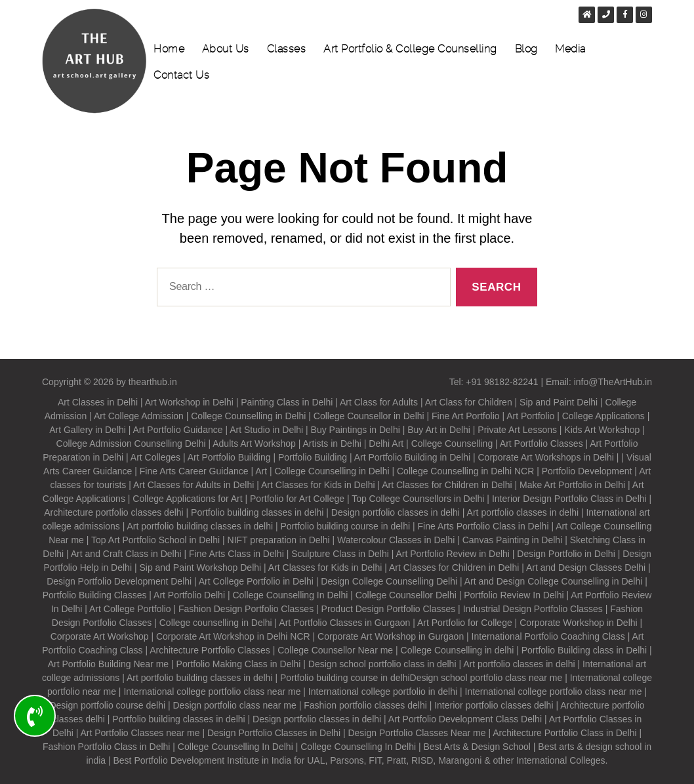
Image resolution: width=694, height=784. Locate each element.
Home (169, 49)
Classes (287, 49)
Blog (526, 49)
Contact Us (181, 75)
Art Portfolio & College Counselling (410, 49)
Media (570, 49)
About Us (226, 49)
